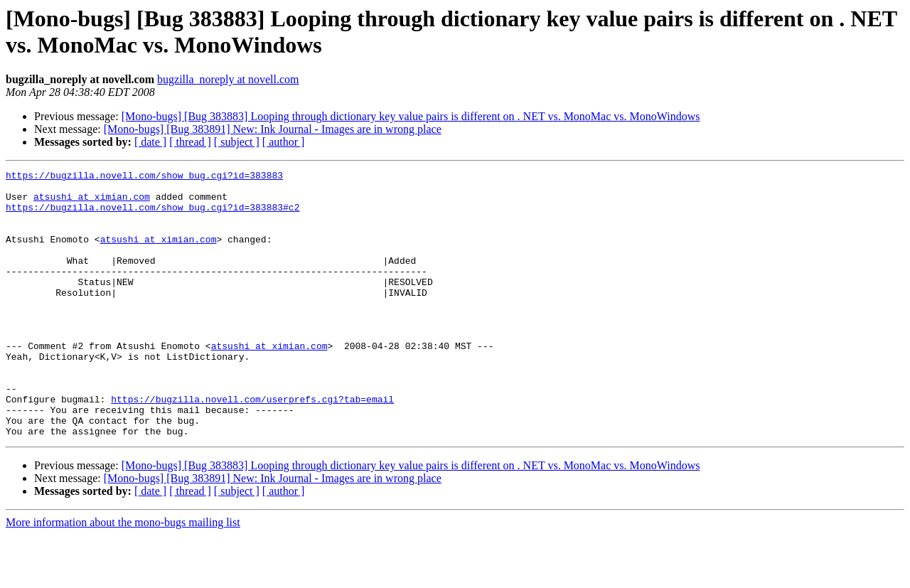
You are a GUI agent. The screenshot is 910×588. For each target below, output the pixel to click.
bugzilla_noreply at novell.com (228, 79)
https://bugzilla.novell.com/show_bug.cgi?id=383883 (144, 177)
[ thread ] (190, 142)
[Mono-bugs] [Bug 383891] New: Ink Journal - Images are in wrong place (273, 129)
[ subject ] (237, 142)
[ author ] (284, 142)
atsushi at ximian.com (92, 203)
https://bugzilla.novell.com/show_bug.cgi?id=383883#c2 (152, 215)
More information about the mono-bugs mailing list (123, 576)
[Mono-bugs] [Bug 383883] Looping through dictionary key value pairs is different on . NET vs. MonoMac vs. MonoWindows (411, 116)
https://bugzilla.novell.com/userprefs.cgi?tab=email (252, 446)
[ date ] (150, 142)
